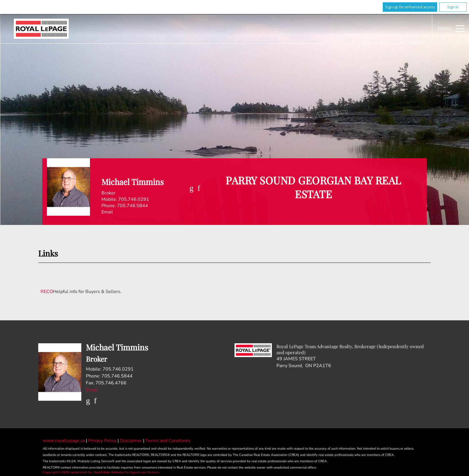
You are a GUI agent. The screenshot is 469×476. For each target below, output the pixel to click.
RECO (47, 292)
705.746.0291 (134, 199)
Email (107, 212)
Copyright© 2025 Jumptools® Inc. (68, 472)
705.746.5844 (132, 206)
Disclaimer (131, 441)
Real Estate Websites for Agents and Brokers (126, 472)
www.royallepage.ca (64, 441)
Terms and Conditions (168, 441)
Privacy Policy (103, 441)
